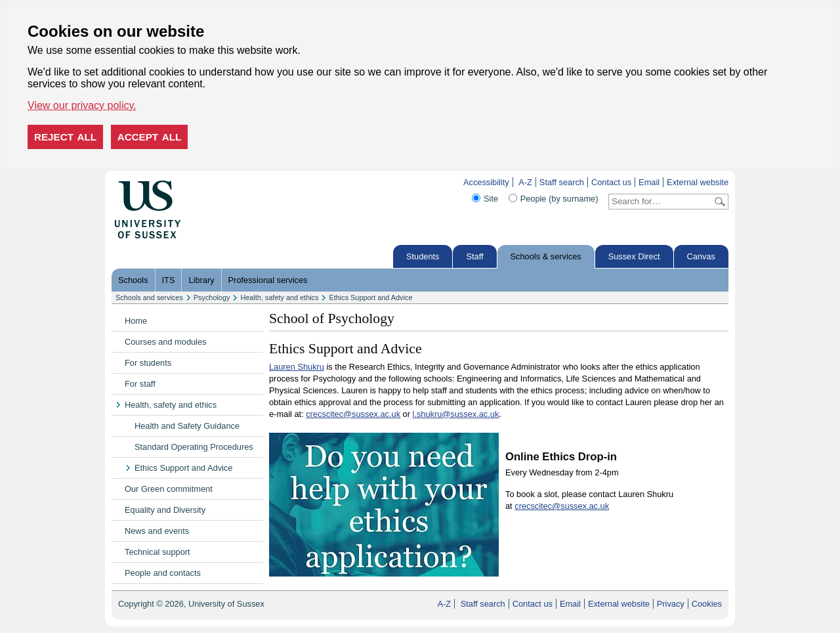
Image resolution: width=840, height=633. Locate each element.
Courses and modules (165, 342)
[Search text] (661, 202)
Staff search (562, 182)
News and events (157, 531)
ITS (169, 280)
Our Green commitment (169, 489)
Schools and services (149, 297)
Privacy (671, 604)
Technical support (157, 552)
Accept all (150, 137)
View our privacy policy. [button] (82, 105)
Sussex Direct (634, 256)
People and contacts (163, 573)
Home (136, 321)
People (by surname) (559, 199)
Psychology (212, 297)
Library (201, 280)
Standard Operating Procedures (194, 447)
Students (423, 256)
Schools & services (546, 256)
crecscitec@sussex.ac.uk (353, 414)
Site (491, 199)
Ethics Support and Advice (370, 297)
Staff (474, 256)
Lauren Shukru (297, 367)
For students (148, 363)
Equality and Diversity (165, 510)
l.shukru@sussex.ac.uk (456, 414)
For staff (140, 384)
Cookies (707, 604)
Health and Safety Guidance (187, 426)
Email (649, 182)
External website (698, 182)
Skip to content (208, 182)
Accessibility (486, 182)
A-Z (525, 182)
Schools (133, 280)
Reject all (65, 137)
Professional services (268, 280)
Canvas (701, 256)
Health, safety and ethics (279, 297)
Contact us (611, 182)
